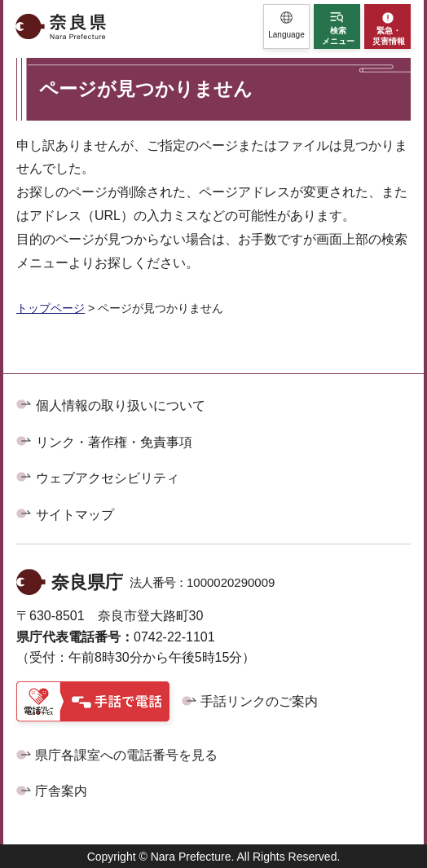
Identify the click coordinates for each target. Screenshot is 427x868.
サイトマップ (75, 515)
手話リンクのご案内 (259, 701)
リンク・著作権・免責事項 (114, 442)
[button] (286, 26)
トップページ (51, 308)
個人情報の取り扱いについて (121, 405)
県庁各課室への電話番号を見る (126, 755)
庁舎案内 (61, 791)
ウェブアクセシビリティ (108, 478)
